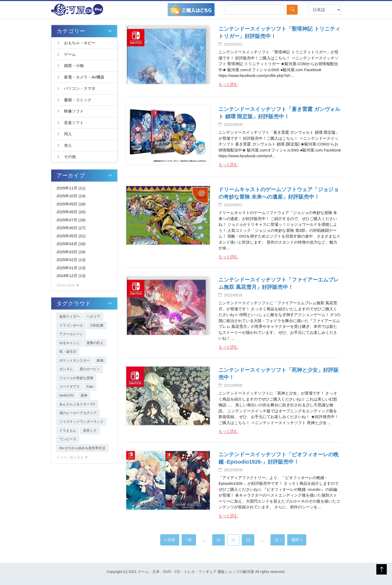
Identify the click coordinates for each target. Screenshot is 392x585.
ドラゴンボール (71, 325)
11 (219, 540)
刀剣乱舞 (97, 325)
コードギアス (70, 387)
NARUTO (67, 395)
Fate (90, 387)
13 (248, 540)
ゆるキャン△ (70, 343)
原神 (84, 395)
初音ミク (90, 431)
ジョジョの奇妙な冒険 (76, 378)
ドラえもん (68, 431)
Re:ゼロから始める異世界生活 (82, 448)
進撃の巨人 (95, 343)
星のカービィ (90, 369)
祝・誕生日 (68, 351)
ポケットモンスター (75, 360)
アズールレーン (71, 334)
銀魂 (100, 360)
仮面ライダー (70, 316)
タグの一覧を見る (72, 457)
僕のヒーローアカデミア (78, 413)
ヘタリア (93, 316)
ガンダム (66, 369)
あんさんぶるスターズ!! (77, 404)
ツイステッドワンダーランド (81, 422)
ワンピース (68, 439)
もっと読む (228, 84)
